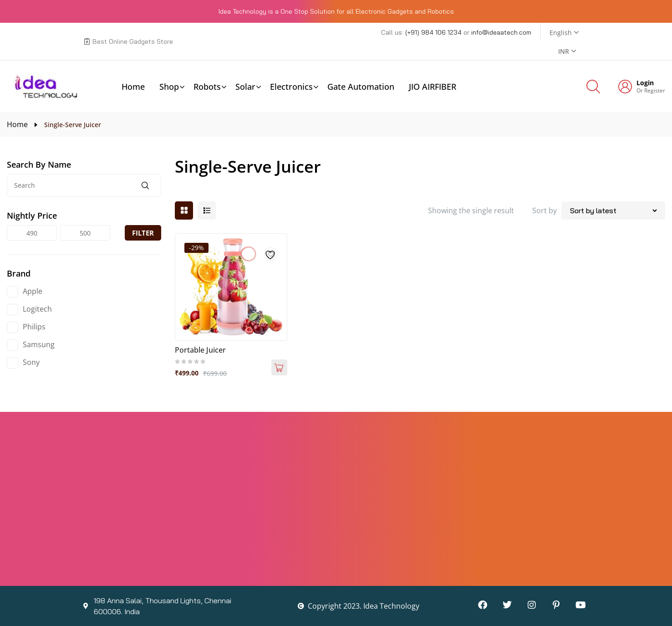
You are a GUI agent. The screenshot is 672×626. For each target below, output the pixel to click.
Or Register (651, 90)
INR (564, 51)
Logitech (37, 309)
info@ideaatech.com (501, 32)
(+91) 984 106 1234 (434, 32)
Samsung (39, 344)
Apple (33, 291)
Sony (31, 362)
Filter (143, 233)
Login (645, 83)
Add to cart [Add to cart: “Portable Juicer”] (279, 367)
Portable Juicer (200, 350)
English (561, 33)
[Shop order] (613, 210)
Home (17, 124)
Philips (34, 327)
